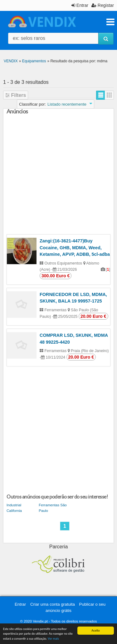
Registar (103, 5)
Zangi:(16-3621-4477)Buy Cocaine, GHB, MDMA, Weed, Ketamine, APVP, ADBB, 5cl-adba (75, 248)
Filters (16, 95)
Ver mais (53, 639)
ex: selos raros (29, 38)
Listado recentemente (67, 104)
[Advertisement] (58, 176)
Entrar (80, 5)
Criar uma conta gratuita (53, 604)
